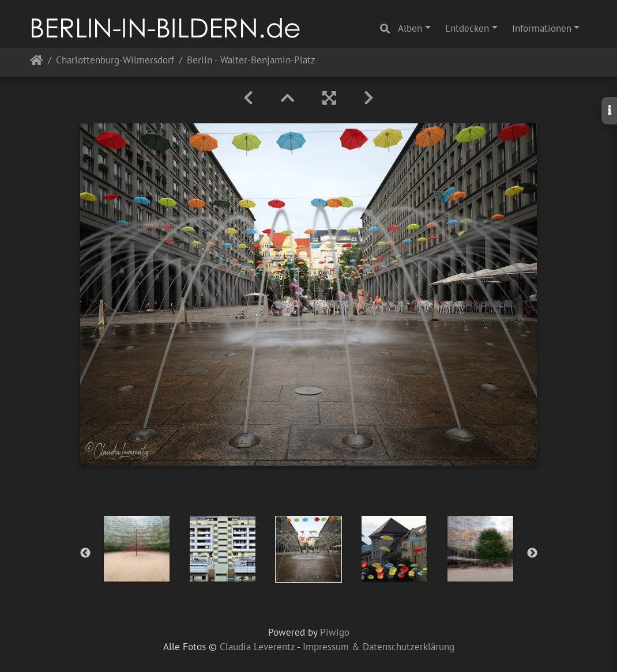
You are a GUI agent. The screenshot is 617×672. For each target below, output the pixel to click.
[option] (137, 549)
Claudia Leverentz (257, 647)
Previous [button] (85, 553)
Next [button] (532, 553)
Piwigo (335, 632)
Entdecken (467, 28)
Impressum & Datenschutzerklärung (379, 647)
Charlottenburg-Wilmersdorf (115, 61)
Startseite (37, 63)
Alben (410, 28)
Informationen (542, 28)
